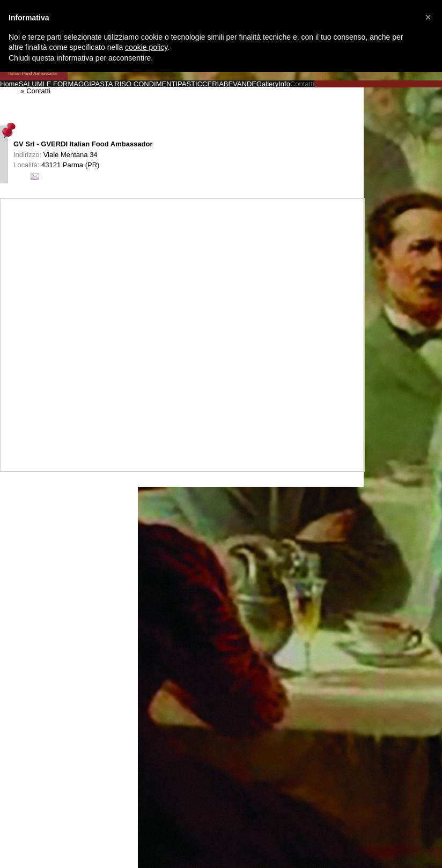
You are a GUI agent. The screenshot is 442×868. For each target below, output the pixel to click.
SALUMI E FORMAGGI (55, 84)
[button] (428, 17)
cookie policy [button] (146, 47)
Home (9, 84)
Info (284, 84)
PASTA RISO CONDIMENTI (134, 84)
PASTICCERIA (201, 84)
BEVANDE (240, 84)
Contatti (302, 84)
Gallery (267, 84)
